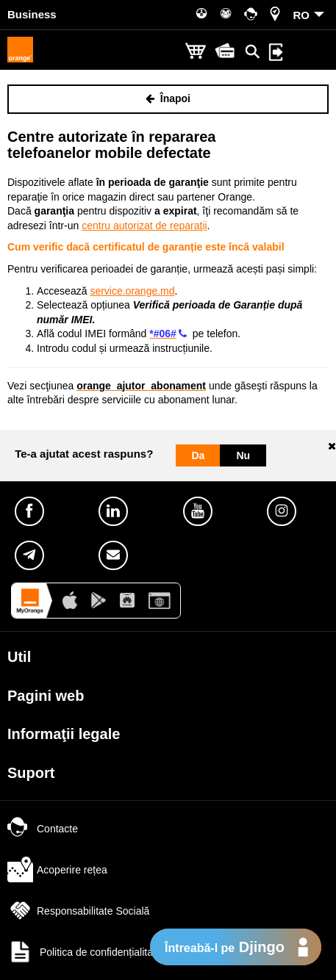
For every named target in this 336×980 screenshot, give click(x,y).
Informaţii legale (64, 734)
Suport (31, 773)
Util (19, 657)
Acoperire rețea (57, 870)
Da (199, 455)
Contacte (43, 829)
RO (302, 15)
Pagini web (46, 696)
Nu (243, 455)
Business (32, 14)
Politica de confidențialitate (85, 952)
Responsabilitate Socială (78, 911)
